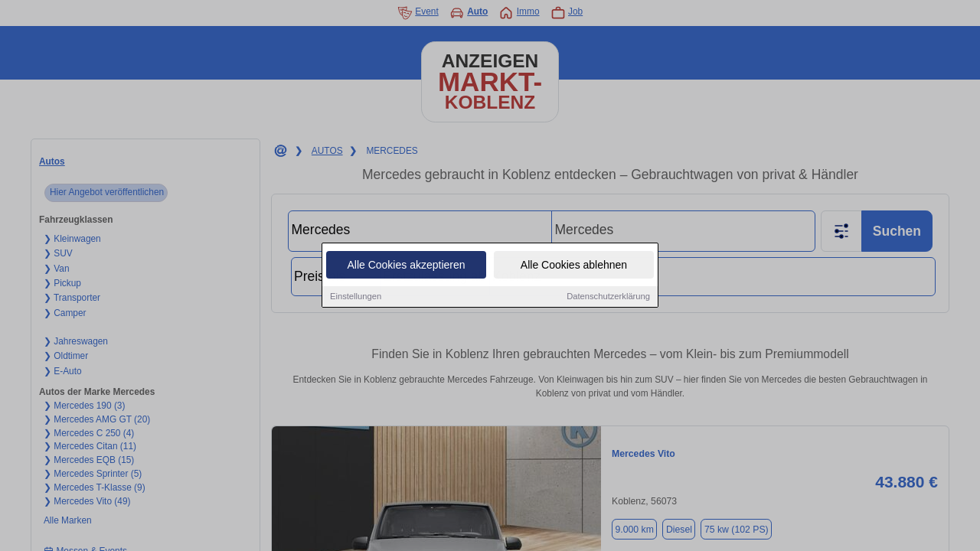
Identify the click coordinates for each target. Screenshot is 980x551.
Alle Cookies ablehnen (574, 266)
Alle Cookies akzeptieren (406, 266)
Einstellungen (356, 297)
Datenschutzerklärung (608, 297)
